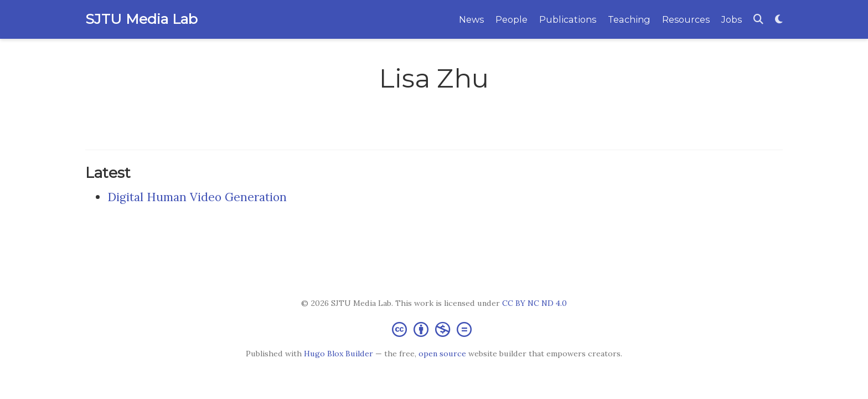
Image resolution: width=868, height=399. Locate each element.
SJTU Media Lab (141, 19)
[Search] (758, 20)
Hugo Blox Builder (339, 354)
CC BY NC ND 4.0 (534, 303)
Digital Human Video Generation (197, 197)
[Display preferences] (779, 20)
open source (442, 354)
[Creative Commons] (434, 329)
